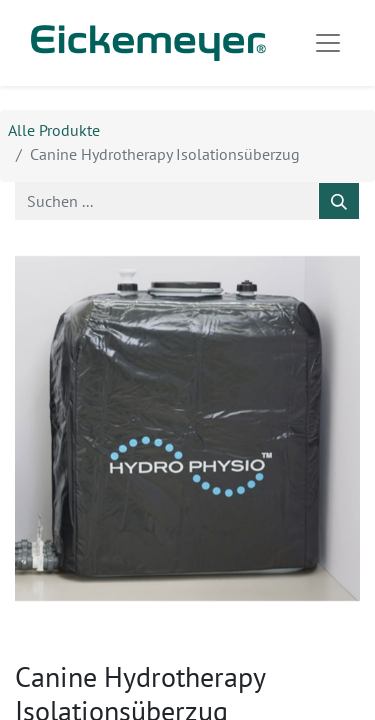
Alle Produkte (54, 130)
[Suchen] (339, 201)
